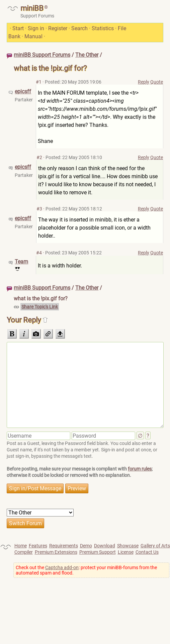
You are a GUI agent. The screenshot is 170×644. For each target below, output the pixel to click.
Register (58, 28)
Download (105, 546)
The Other (87, 55)
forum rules (140, 469)
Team (21, 262)
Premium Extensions (56, 552)
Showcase (128, 546)
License (126, 552)
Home (21, 546)
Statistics (103, 28)
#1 (39, 82)
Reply (144, 82)
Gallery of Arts (155, 546)
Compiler (24, 552)
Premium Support (98, 552)
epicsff (23, 91)
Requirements (64, 546)
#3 (39, 209)
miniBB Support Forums (42, 55)
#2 (39, 157)
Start (18, 28)
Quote (157, 82)
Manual (33, 36)
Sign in (36, 28)
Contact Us (147, 552)
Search (79, 28)
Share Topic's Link (40, 307)
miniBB (32, 8)
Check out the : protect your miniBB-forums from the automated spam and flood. (86, 570)
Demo (86, 546)
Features (38, 546)
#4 (39, 253)
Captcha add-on (62, 567)
